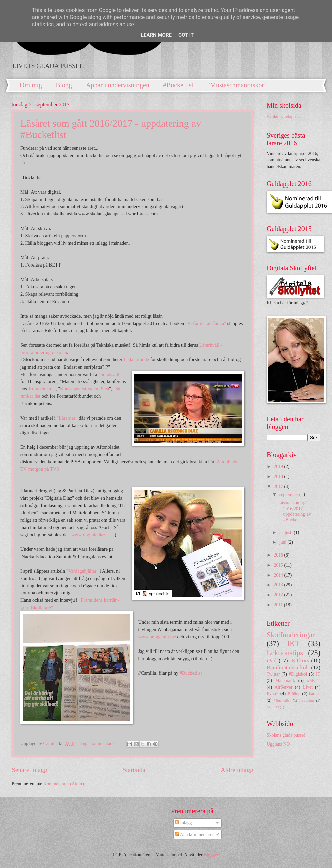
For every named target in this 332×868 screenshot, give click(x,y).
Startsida (134, 770)
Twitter (273, 674)
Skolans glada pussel (286, 735)
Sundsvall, (110, 374)
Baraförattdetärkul (287, 667)
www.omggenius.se (157, 637)
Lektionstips (285, 653)
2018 (279, 476)
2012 (279, 595)
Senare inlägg (30, 770)
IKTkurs (299, 660)
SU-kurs (273, 707)
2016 (279, 555)
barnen (315, 694)
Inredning (307, 700)
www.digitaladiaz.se (91, 535)
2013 (279, 585)
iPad (271, 660)
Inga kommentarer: (99, 744)
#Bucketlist (178, 85)
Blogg (64, 85)
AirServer (283, 687)
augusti (287, 533)
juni (284, 542)
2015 (279, 565)
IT (318, 674)
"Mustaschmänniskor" (237, 85)
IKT (294, 644)
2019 (279, 466)
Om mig (31, 85)
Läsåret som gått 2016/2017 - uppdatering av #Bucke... (294, 511)
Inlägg (184, 823)
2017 (279, 487)
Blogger (211, 855)
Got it (186, 35)
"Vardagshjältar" (82, 571)
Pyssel (272, 694)
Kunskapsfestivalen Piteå (85, 389)
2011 (279, 605)
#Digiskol (298, 674)
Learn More (156, 35)
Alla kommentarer (194, 835)
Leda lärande (136, 359)
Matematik (285, 681)
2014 (279, 575)
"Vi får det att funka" (206, 323)
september (289, 495)
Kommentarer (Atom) (64, 784)
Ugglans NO (278, 744)
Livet (308, 687)
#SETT (314, 681)
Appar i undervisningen (118, 85)
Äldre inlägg (237, 770)
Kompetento (41, 389)
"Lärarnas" (67, 418)
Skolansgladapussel (285, 117)
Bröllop (294, 694)
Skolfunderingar (291, 635)
